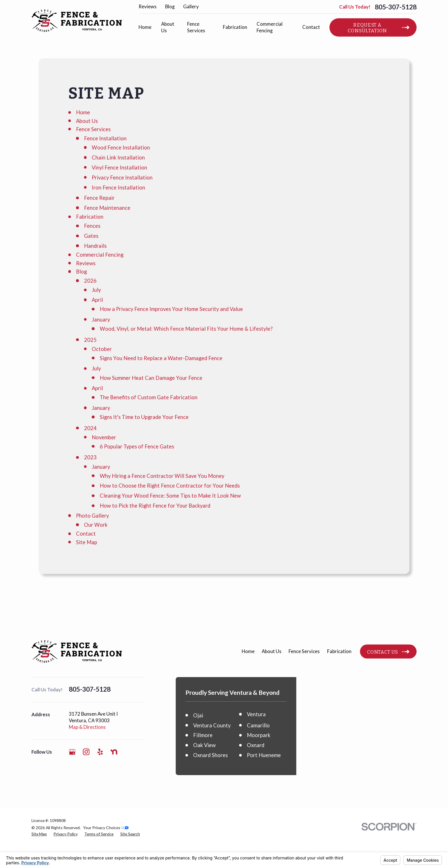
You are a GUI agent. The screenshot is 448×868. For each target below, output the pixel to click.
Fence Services (93, 129)
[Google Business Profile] (72, 752)
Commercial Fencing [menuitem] (270, 27)
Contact (86, 534)
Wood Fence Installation (121, 147)
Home (83, 112)
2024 (90, 428)
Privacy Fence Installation (122, 177)
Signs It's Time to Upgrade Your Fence (144, 417)
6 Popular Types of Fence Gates (137, 446)
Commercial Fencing (100, 255)
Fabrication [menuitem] (235, 27)
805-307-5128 (396, 7)
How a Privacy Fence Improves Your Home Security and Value (171, 309)
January (101, 320)
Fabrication (90, 217)
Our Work (96, 525)
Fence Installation (105, 138)
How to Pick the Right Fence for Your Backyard (155, 506)
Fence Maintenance (107, 208)
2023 (90, 457)
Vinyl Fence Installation (119, 167)
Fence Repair (99, 198)
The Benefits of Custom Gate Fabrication (149, 397)
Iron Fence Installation (118, 187)
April (97, 300)
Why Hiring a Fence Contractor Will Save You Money (162, 476)
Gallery (191, 7)
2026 (90, 281)
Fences (92, 226)
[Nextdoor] (114, 752)
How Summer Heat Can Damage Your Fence (151, 378)
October (102, 349)
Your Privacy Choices (106, 850)
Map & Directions (87, 727)
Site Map (87, 542)
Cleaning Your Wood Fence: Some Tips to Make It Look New (170, 496)
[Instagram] (86, 752)
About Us (87, 121)
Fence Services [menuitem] (196, 27)
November (104, 437)
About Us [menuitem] (168, 27)
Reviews (148, 7)
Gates (91, 236)
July (96, 290)
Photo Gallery (92, 516)
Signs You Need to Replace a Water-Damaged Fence (161, 358)
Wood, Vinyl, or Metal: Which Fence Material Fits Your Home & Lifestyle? (186, 329)
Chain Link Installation (118, 157)
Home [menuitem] (145, 27)
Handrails (95, 246)
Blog (170, 7)
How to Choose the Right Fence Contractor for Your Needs (170, 486)
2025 (90, 340)
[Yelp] (100, 752)
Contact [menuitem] (311, 27)
